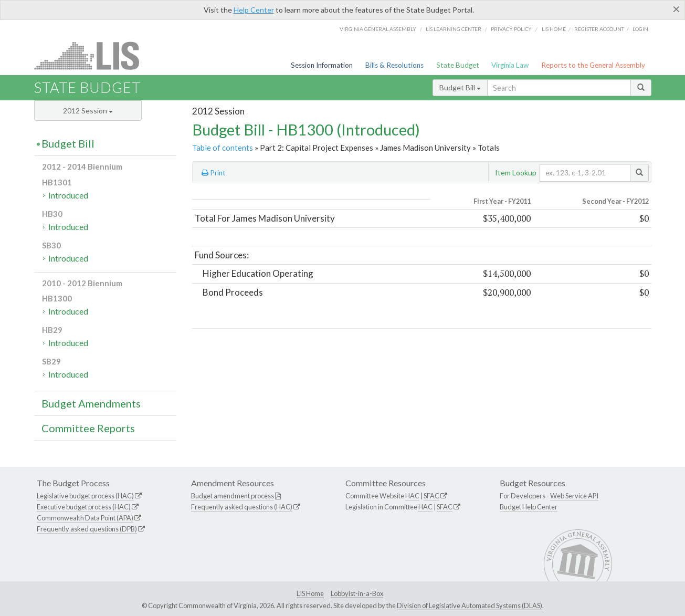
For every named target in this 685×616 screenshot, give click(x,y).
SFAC (431, 496)
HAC (412, 496)
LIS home (554, 29)
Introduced (68, 195)
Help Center (254, 10)
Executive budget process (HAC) (84, 507)
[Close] (676, 9)
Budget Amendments (91, 403)
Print (214, 173)
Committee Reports (88, 428)
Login (640, 29)
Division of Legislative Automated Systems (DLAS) (470, 605)
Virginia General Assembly (378, 29)
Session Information (322, 65)
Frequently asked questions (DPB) (87, 529)
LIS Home (310, 593)
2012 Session (88, 111)
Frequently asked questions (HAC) (242, 507)
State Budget (458, 65)
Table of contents (223, 148)
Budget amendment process (233, 496)
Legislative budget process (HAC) (85, 496)
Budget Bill (460, 87)
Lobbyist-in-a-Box (357, 593)
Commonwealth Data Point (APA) (85, 518)
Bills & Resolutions (394, 65)
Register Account (599, 29)
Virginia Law (510, 65)
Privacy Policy (511, 29)
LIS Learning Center (454, 29)
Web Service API (574, 496)
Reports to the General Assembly (593, 65)
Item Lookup (516, 173)
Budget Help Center (529, 507)
